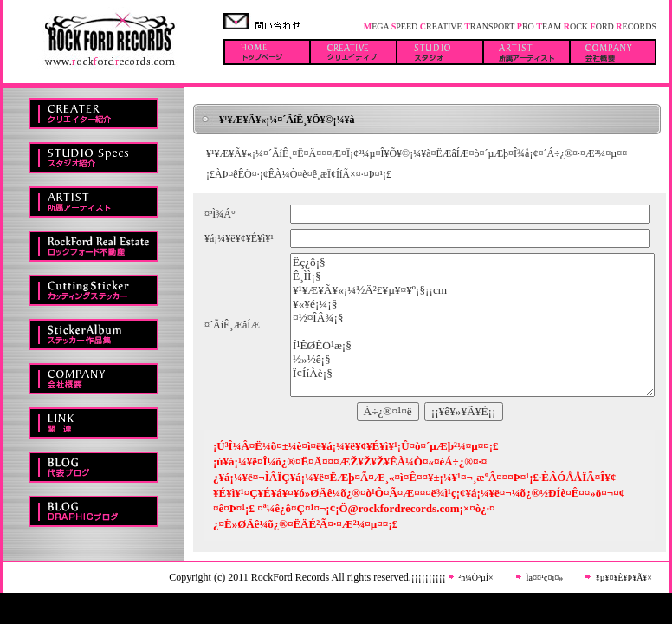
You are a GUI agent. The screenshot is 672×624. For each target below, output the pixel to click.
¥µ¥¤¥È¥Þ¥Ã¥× (623, 578)
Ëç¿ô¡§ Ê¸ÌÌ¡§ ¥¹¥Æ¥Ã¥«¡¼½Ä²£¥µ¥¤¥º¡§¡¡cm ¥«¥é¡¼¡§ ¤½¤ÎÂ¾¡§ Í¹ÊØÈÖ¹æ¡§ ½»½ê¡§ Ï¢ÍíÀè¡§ (472, 325)
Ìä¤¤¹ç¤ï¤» (543, 578)
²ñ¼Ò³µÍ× (475, 578)
